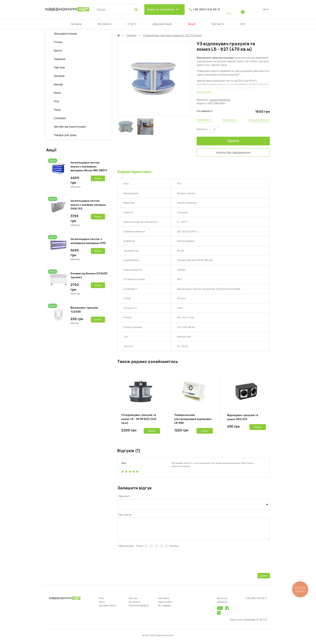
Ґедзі (57, 110)
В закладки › (230, 120)
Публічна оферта (139, 609)
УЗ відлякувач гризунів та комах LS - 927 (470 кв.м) (172, 35)
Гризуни (59, 76)
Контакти (218, 24)
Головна (76, 24)
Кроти (58, 51)
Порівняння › (205, 120)
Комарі (58, 84)
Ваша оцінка (126, 549)
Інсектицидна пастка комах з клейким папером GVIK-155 (88, 205)
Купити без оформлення (233, 152)
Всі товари (164, 609)
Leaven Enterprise (220, 100)
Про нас (133, 601)
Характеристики (134, 172)
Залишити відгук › (259, 120)
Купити (233, 141)
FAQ (101, 601)
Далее (264, 579)
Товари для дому (65, 135)
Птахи (58, 42)
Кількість (202, 129)
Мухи (57, 93)
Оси (57, 101)
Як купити (105, 24)
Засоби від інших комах (70, 127)
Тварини (60, 59)
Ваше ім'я (125, 496)
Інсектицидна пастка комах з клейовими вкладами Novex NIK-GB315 (89, 166)
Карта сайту (165, 605)
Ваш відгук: (126, 515)
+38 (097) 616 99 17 (207, 9)
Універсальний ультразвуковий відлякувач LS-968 (193, 419)
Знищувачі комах (65, 34)
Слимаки (60, 118)
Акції (192, 24)
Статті (132, 24)
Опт (243, 24)
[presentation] (148, 563)
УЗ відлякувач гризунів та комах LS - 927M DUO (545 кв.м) (139, 419)
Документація (162, 24)
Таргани (59, 67)
